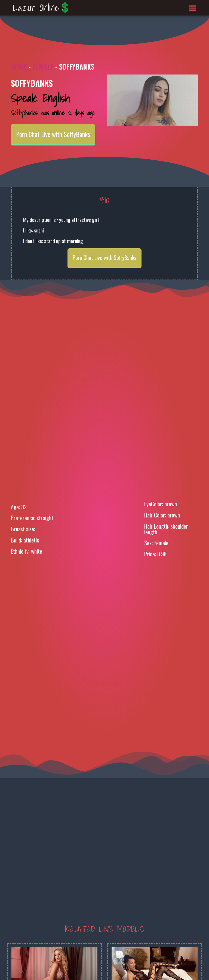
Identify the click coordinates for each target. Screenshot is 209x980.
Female (43, 66)
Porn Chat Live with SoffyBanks (53, 134)
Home (19, 66)
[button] (193, 8)
